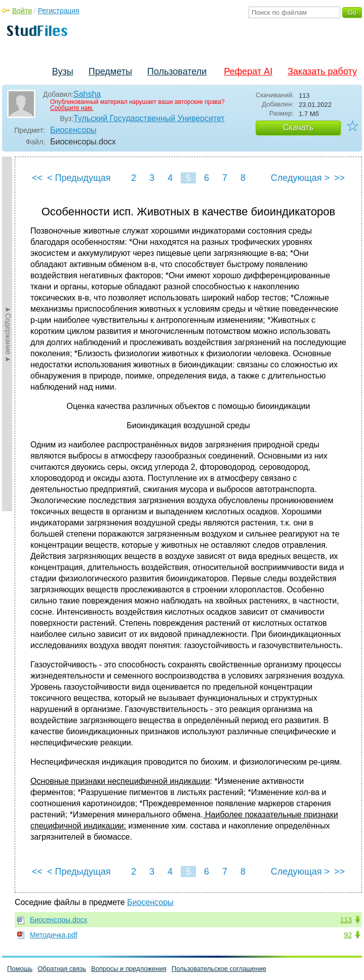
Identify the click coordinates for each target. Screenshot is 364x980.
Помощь (20, 969)
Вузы (63, 71)
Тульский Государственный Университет (149, 118)
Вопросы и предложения (129, 969)
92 (348, 935)
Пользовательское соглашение (219, 969)
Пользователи (177, 71)
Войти (22, 11)
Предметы (110, 71)
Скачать (298, 127)
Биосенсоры (73, 130)
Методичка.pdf (54, 935)
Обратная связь (62, 969)
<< (37, 178)
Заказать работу (322, 71)
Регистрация (59, 11)
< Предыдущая (79, 178)
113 (346, 920)
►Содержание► (8, 334)
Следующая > (300, 178)
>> (339, 178)
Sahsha (87, 94)
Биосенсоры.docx (59, 920)
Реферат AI (248, 71)
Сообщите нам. (72, 108)
